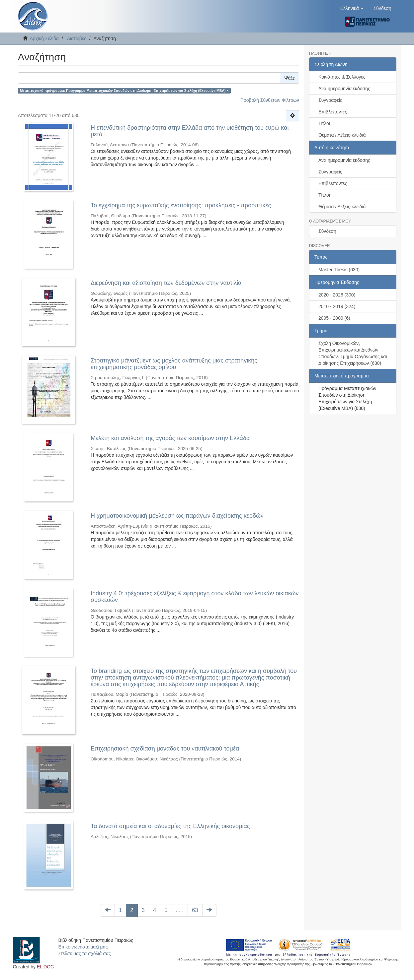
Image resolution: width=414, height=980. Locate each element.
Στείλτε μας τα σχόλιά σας (84, 953)
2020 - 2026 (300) (337, 295)
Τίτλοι (324, 123)
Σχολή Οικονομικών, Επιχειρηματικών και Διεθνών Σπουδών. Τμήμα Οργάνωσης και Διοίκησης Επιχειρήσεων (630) (353, 353)
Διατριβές (77, 38)
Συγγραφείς (330, 100)
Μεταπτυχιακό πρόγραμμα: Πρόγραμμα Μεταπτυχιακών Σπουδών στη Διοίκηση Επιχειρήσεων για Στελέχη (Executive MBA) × (124, 91)
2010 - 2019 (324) (337, 306)
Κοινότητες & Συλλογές (342, 77)
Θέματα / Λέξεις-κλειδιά (342, 135)
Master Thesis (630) (339, 270)
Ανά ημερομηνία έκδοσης (344, 89)
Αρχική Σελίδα (44, 38)
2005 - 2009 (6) (334, 318)
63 (195, 910)
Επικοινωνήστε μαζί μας (83, 947)
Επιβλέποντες (333, 112)
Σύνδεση (327, 231)
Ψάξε (290, 78)
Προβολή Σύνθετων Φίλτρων (270, 100)
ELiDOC (45, 967)
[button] (352, 8)
